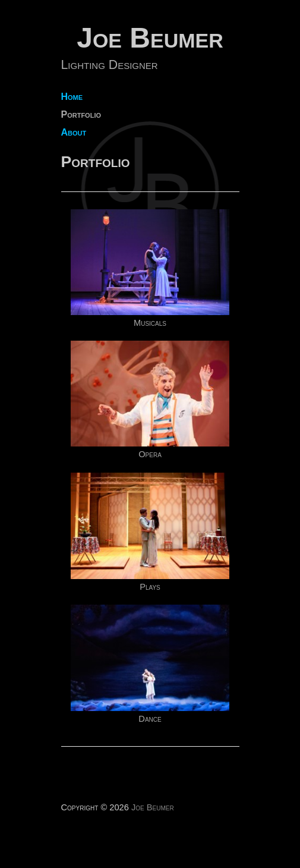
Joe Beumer (150, 38)
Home (72, 97)
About (74, 133)
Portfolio (81, 115)
